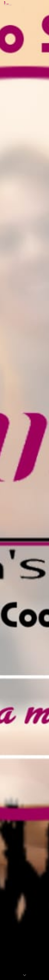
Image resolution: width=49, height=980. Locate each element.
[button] (25, 975)
